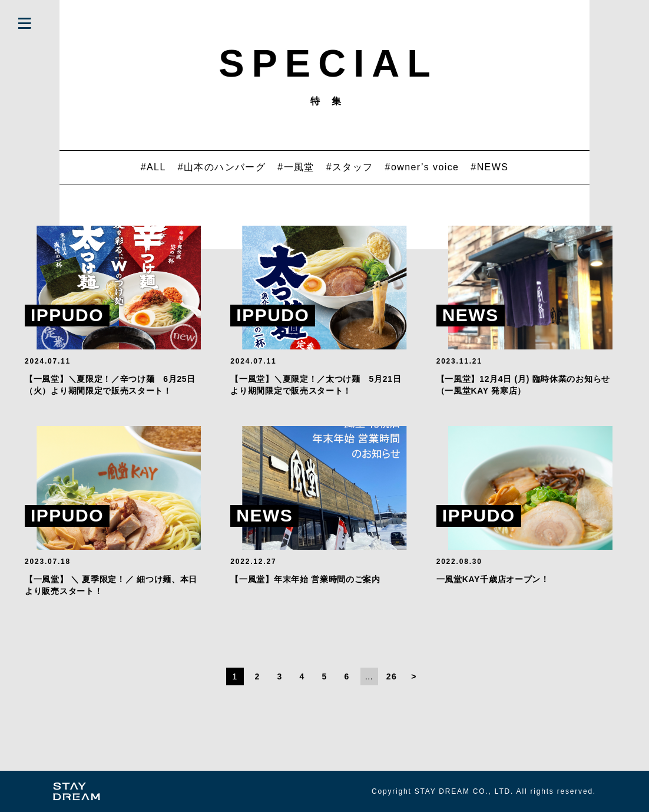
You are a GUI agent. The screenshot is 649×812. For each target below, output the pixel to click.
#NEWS (489, 167)
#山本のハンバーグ (222, 167)
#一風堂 (296, 167)
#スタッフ (350, 167)
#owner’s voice (422, 167)
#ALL (153, 167)
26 (392, 676)
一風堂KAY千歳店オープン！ (493, 579)
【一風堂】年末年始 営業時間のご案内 (305, 579)
